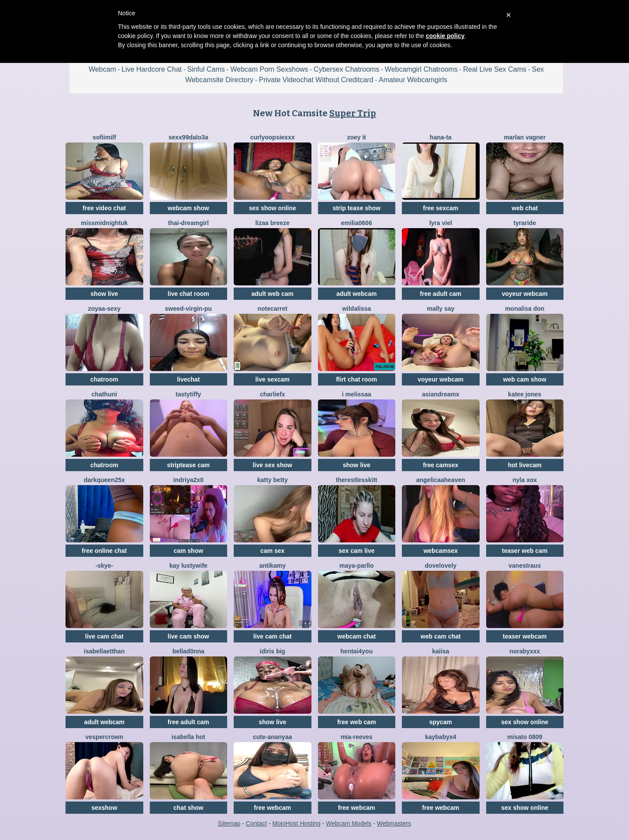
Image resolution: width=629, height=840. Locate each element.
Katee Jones (525, 394)
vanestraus (525, 566)
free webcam (272, 808)
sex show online (273, 208)
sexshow (104, 808)
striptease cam (188, 465)
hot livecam (525, 465)
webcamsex (441, 551)
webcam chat (356, 636)
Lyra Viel (441, 223)
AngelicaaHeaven (441, 480)
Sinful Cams (206, 69)
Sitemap (229, 823)
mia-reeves (357, 737)
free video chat (104, 208)
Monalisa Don (525, 309)
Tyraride (525, 223)
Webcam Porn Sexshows (269, 69)
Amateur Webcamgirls (413, 80)
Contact (256, 823)
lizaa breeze (272, 223)
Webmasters (394, 823)
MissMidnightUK (104, 223)
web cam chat (441, 636)
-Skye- (104, 566)
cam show (188, 551)
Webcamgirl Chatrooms (421, 69)
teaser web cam (525, 551)
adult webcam (357, 294)
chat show (188, 808)
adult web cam (273, 294)
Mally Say (441, 309)
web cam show (525, 379)
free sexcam (441, 208)
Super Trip (353, 113)
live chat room (188, 294)
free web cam (357, 722)
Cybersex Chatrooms (346, 69)
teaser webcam (525, 636)
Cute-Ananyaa (272, 737)
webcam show (188, 208)
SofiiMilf (104, 137)
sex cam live (357, 551)
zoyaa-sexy (104, 309)
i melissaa (357, 394)
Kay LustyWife (188, 566)
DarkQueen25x (104, 480)
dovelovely (441, 566)
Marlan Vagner (525, 137)
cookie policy (445, 36)
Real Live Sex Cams (495, 69)
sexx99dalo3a (188, 137)
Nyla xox (525, 480)
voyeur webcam (525, 294)
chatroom (104, 379)
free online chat (104, 551)
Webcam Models (349, 823)
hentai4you (356, 651)
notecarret (273, 309)
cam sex (272, 551)
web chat (525, 208)
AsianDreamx (441, 394)
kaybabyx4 (441, 737)
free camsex (441, 465)
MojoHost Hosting (296, 823)
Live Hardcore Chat (152, 69)
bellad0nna (188, 651)
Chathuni (104, 394)
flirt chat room (356, 379)
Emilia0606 (357, 223)
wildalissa (356, 309)
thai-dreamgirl (188, 223)
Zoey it (356, 137)
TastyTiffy (188, 394)
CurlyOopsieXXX (273, 137)
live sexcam (272, 379)
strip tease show (356, 208)
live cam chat (104, 636)
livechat (188, 379)
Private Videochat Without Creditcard (316, 80)
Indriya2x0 (188, 480)
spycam (441, 722)
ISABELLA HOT (188, 737)
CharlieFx (273, 394)
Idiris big (273, 651)
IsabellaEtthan (104, 651)
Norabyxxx (525, 651)
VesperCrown (104, 737)
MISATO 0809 (525, 737)
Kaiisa (441, 651)
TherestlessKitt (357, 480)
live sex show (273, 465)
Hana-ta (441, 137)
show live (104, 294)
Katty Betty (273, 480)
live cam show (188, 636)
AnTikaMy (272, 566)
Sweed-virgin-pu (188, 309)
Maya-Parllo (357, 566)
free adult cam (441, 294)
